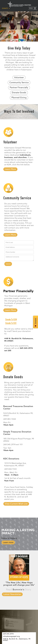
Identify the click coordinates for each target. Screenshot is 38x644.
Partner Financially (19, 88)
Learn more (8, 542)
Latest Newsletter (12, 594)
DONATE (5, 8)
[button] (6, 8)
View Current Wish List (16, 504)
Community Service (19, 83)
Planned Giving (19, 98)
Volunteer (19, 78)
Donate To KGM (11, 320)
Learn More (10, 169)
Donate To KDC (11, 323)
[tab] (10, 235)
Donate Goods (19, 93)
